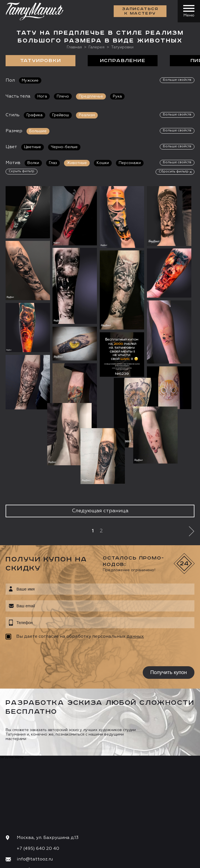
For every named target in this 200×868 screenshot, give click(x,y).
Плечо (63, 96)
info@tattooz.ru (35, 801)
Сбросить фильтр (174, 172)
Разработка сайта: (56, 862)
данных (135, 578)
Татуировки (41, 61)
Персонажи (130, 163)
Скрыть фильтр (22, 171)
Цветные (33, 147)
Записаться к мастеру (140, 11)
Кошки (103, 163)
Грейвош (61, 115)
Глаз (53, 163)
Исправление (123, 61)
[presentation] (41, 595)
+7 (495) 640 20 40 (38, 790)
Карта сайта (16, 862)
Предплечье (91, 96)
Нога (42, 96)
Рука (117, 96)
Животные (77, 163)
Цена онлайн (65, 829)
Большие (38, 131)
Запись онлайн (24, 829)
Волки (33, 163)
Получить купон (169, 614)
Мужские (30, 80)
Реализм (87, 115)
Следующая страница (100, 452)
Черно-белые (64, 147)
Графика (34, 115)
